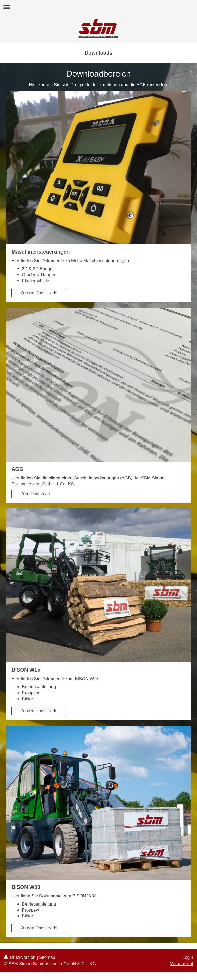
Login (188, 957)
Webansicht (182, 964)
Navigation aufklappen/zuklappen (98, 7)
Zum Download (35, 494)
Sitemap (47, 957)
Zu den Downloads (39, 293)
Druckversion (20, 957)
